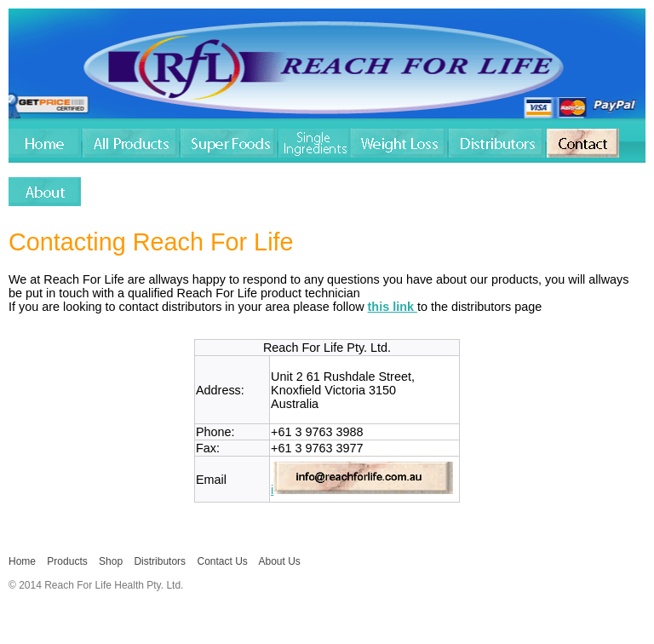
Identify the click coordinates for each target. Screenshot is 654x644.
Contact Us (222, 561)
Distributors (160, 561)
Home (22, 561)
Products (67, 561)
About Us (280, 561)
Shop (111, 561)
